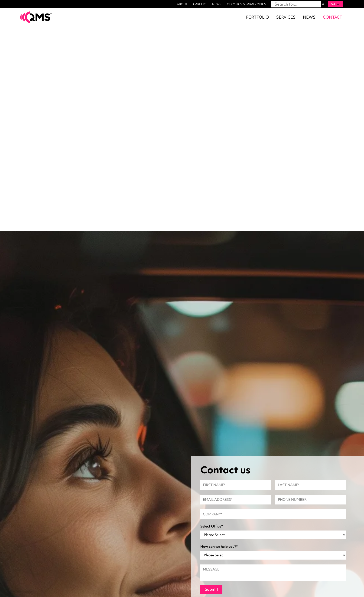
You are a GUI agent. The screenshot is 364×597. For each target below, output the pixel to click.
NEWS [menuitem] (217, 4)
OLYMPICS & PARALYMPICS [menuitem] (246, 4)
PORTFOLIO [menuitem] (257, 17)
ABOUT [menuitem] (182, 4)
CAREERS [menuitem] (200, 4)
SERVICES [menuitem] (286, 17)
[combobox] (296, 4)
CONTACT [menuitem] (333, 17)
